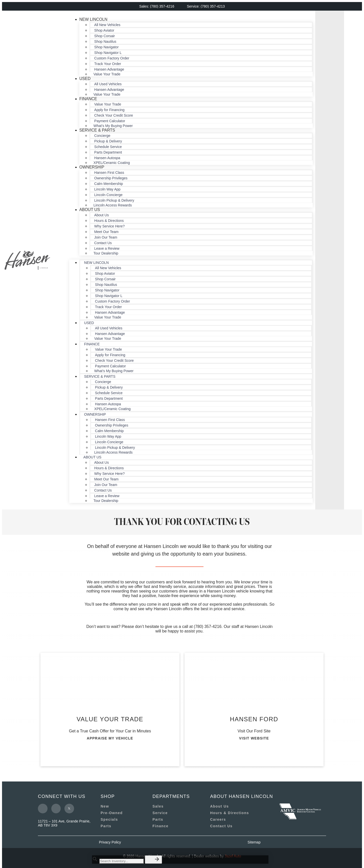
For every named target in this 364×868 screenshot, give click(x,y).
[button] (153, 860)
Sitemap (254, 842)
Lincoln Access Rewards (113, 205)
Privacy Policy (110, 842)
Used (85, 79)
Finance (88, 99)
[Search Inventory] (121, 861)
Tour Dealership (106, 253)
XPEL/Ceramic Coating (112, 163)
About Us (90, 210)
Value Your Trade (107, 74)
